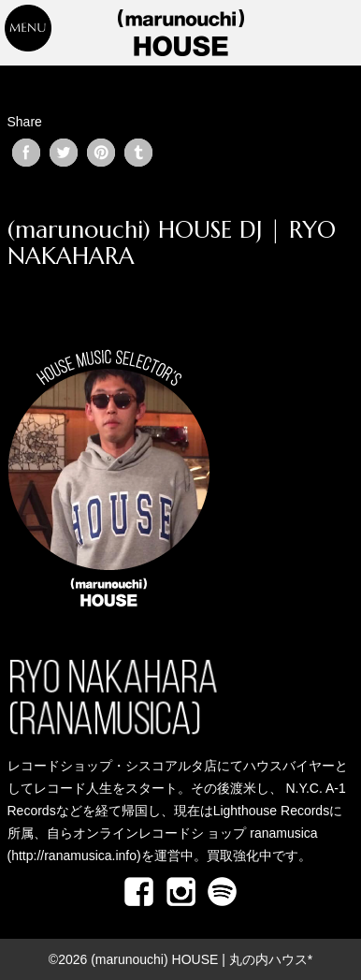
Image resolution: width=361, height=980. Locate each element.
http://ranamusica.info (74, 856)
